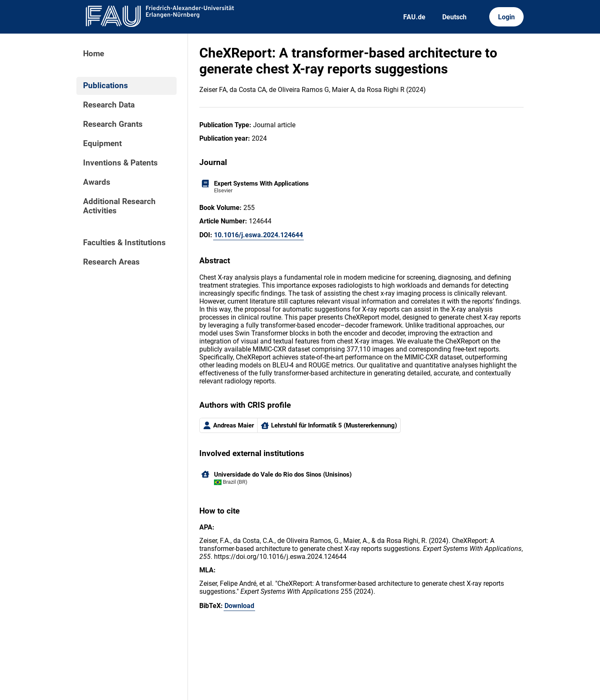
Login (506, 17)
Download (239, 606)
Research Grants (113, 124)
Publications (106, 86)
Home (94, 54)
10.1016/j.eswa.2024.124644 (258, 235)
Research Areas (111, 262)
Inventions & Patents (120, 163)
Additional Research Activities (119, 206)
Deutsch (454, 17)
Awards (97, 182)
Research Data (109, 105)
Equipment (102, 144)
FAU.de (414, 17)
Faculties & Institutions (124, 243)
